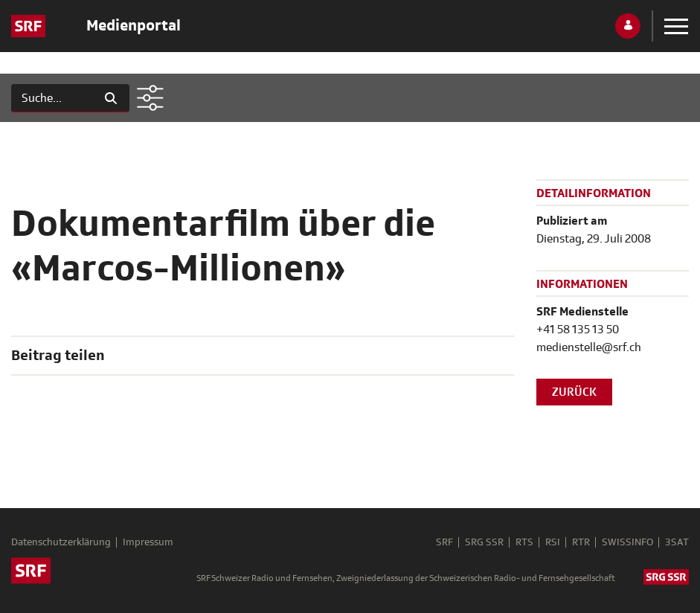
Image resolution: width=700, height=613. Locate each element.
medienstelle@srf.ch (589, 347)
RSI (553, 542)
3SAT (677, 542)
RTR (581, 542)
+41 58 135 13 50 (578, 330)
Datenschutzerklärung (61, 542)
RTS (524, 542)
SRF (444, 542)
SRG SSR (484, 542)
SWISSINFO (627, 542)
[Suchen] (52, 98)
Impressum (148, 542)
